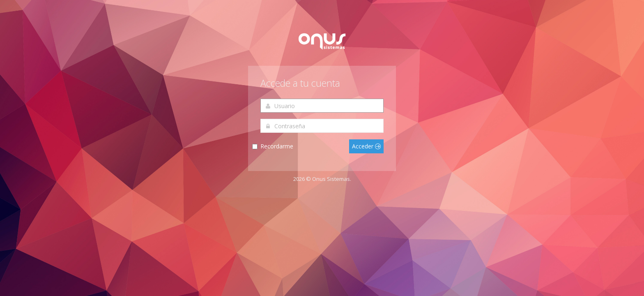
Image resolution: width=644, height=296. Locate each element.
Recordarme (277, 146)
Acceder (366, 146)
